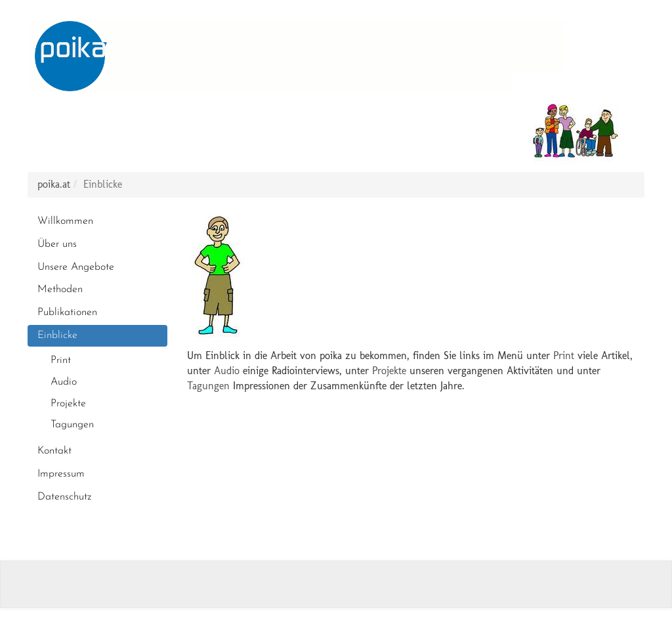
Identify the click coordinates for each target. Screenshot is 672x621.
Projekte (68, 404)
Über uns (57, 244)
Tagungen (72, 425)
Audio (64, 382)
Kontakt (54, 451)
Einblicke (57, 335)
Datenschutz (64, 497)
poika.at (54, 184)
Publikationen (67, 312)
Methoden (60, 289)
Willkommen (65, 221)
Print (61, 360)
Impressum (61, 474)
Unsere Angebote (76, 267)
